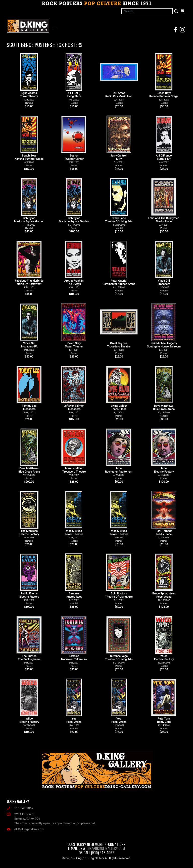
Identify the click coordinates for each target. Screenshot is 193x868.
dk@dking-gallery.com (26, 829)
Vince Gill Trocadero (164, 286)
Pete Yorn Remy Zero (164, 723)
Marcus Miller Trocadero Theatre (74, 473)
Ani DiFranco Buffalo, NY (164, 160)
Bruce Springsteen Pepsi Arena (164, 598)
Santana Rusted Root (74, 598)
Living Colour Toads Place (119, 411)
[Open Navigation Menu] (57, 29)
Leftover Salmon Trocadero (74, 411)
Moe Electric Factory (164, 473)
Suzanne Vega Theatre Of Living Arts (119, 661)
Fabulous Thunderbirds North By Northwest (29, 286)
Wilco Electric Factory (164, 661)
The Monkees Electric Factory (29, 536)
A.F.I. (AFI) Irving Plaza (74, 98)
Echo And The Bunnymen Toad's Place (164, 223)
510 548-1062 (20, 808)
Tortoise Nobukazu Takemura (74, 661)
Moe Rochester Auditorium (119, 473)
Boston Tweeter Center (74, 160)
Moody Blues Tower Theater (74, 536)
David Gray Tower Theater (74, 348)
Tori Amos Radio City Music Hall (119, 98)
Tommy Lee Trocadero (29, 411)
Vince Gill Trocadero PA (29, 348)
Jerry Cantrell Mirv (119, 160)
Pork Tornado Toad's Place (164, 536)
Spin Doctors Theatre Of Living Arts (119, 598)
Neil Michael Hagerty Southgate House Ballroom (164, 348)
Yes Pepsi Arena (74, 723)
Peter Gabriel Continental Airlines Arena (119, 286)
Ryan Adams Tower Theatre (29, 98)
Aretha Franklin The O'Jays (74, 286)
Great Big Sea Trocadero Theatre (119, 348)
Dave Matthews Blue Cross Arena (164, 411)
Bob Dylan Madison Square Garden (29, 223)
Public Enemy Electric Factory (29, 598)
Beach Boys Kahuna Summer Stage (164, 98)
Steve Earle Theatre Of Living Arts (119, 223)
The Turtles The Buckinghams (29, 661)
